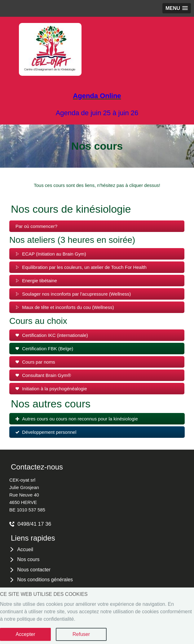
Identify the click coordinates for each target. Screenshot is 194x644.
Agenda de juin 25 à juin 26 (97, 113)
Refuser (81, 634)
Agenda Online (97, 96)
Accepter (25, 634)
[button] (177, 8)
